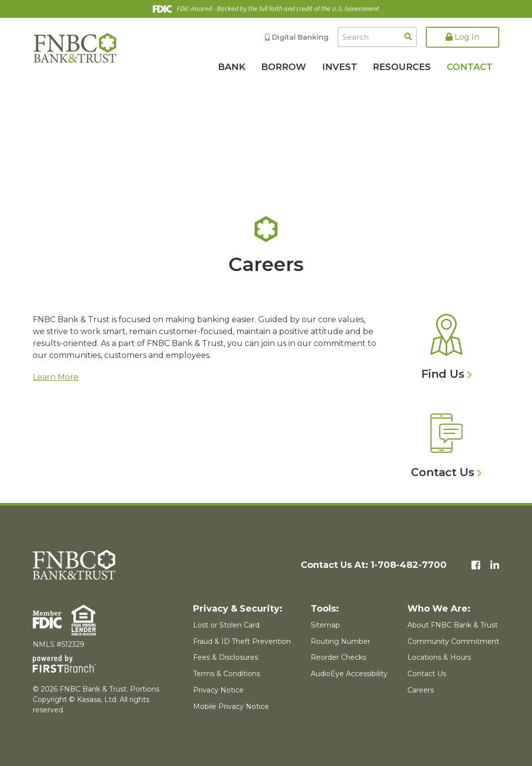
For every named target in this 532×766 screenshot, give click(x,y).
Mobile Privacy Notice (231, 706)
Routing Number (340, 641)
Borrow (284, 67)
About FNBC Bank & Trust (453, 625)
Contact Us (443, 472)
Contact (470, 67)
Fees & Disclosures (226, 657)
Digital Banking (300, 37)
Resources (402, 67)
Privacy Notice (218, 690)
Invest (340, 67)
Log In (463, 37)
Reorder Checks (338, 657)
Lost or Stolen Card (226, 625)
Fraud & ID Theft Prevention (242, 641)
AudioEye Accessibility (349, 674)
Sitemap (325, 625)
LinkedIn (495, 565)
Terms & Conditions (227, 674)
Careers (421, 690)
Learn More (56, 377)
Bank (232, 67)
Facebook (476, 565)
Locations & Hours (439, 657)
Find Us (443, 374)
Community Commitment (453, 641)
